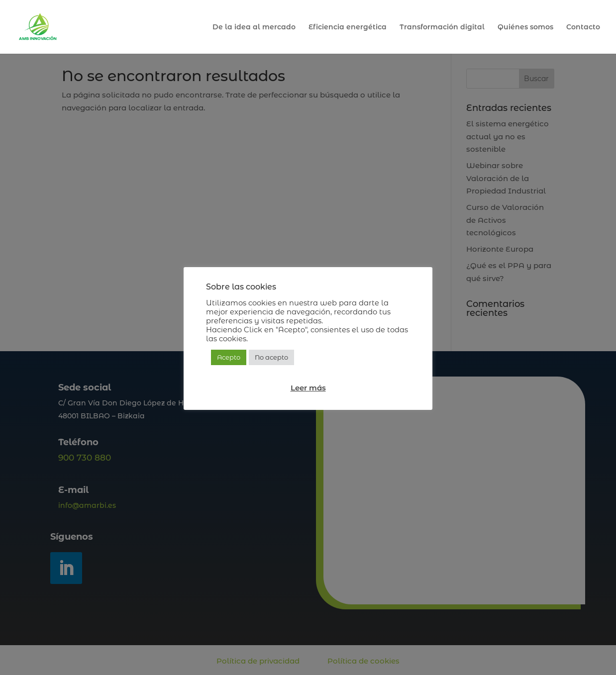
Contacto (583, 27)
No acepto (271, 357)
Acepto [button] (229, 357)
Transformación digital (442, 27)
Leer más (308, 388)
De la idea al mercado (254, 27)
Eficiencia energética (348, 27)
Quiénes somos (525, 27)
